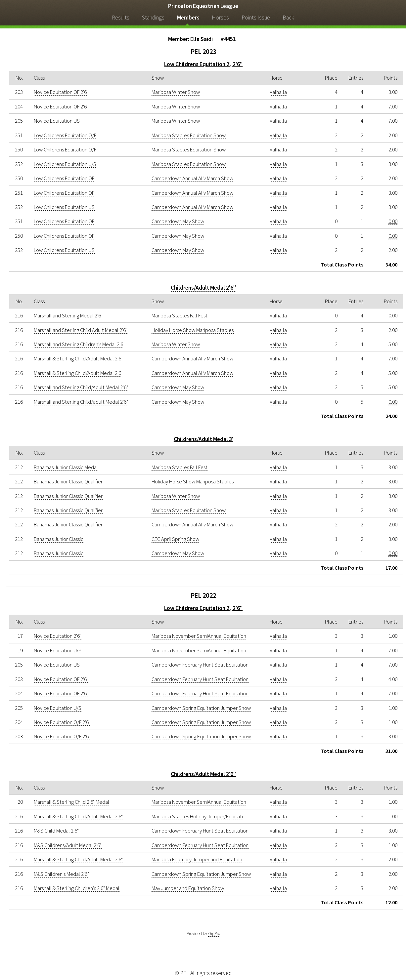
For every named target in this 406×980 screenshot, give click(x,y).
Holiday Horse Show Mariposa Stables (193, 330)
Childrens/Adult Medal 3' (203, 439)
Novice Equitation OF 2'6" (61, 679)
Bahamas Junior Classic (59, 539)
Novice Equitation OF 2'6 (60, 92)
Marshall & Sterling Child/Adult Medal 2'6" (78, 816)
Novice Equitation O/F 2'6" (62, 722)
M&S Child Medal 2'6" (56, 831)
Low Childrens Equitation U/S (65, 164)
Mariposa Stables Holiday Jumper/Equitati (197, 816)
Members (188, 18)
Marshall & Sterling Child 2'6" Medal (71, 802)
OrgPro (214, 934)
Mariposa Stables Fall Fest (180, 315)
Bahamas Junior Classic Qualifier (68, 481)
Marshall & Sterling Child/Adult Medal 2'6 (77, 358)
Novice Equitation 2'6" (58, 636)
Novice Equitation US (57, 121)
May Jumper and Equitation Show (188, 888)
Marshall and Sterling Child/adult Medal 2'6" (81, 402)
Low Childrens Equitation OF (64, 178)
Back (288, 18)
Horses (220, 18)
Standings (153, 18)
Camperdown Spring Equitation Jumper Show (201, 708)
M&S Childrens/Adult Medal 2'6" (68, 845)
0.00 (393, 221)
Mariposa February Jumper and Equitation (197, 859)
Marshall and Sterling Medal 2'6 (67, 315)
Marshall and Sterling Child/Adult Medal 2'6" (81, 387)
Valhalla (278, 92)
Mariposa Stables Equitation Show (189, 135)
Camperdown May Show (178, 221)
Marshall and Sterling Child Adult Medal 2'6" (81, 330)
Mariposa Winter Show (176, 92)
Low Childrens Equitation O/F (65, 135)
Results (121, 18)
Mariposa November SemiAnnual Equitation (199, 636)
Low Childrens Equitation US (64, 207)
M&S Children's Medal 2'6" (61, 874)
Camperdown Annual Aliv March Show (192, 178)
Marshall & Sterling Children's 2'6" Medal (77, 888)
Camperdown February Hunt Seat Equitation (200, 665)
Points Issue (256, 18)
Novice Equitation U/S (58, 650)
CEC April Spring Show (175, 539)
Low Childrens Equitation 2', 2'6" (203, 64)
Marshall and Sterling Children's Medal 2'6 (78, 344)
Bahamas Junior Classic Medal (66, 467)
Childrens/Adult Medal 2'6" (203, 288)
